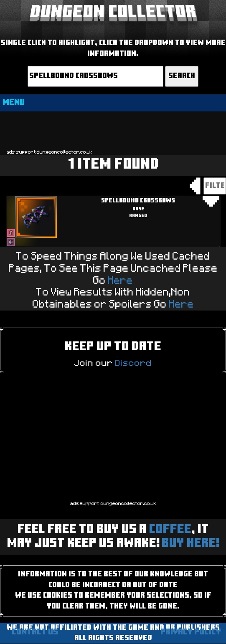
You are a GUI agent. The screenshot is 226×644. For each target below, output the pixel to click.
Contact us (35, 632)
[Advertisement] (113, 130)
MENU (14, 103)
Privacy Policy (191, 632)
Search (182, 76)
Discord (133, 363)
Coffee (170, 530)
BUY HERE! (190, 544)
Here (120, 281)
